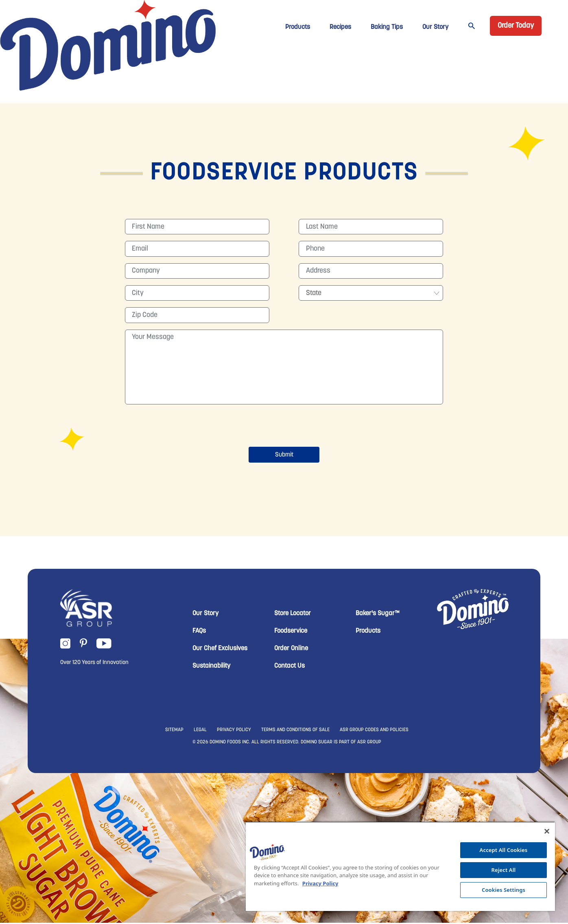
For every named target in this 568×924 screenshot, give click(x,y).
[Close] (547, 831)
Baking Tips (387, 27)
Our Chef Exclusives (220, 650)
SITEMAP (174, 731)
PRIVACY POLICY (234, 731)
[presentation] (284, 428)
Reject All (504, 870)
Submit (284, 456)
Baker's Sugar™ (378, 615)
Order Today (516, 26)
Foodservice (291, 632)
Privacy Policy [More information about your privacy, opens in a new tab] (320, 883)
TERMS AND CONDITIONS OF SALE (295, 731)
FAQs (199, 632)
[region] (400, 866)
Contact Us (289, 667)
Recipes (340, 27)
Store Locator (293, 615)
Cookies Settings (504, 890)
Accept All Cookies (504, 850)
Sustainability (211, 667)
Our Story (435, 27)
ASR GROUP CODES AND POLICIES (374, 731)
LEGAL (200, 731)
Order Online (291, 650)
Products (298, 27)
